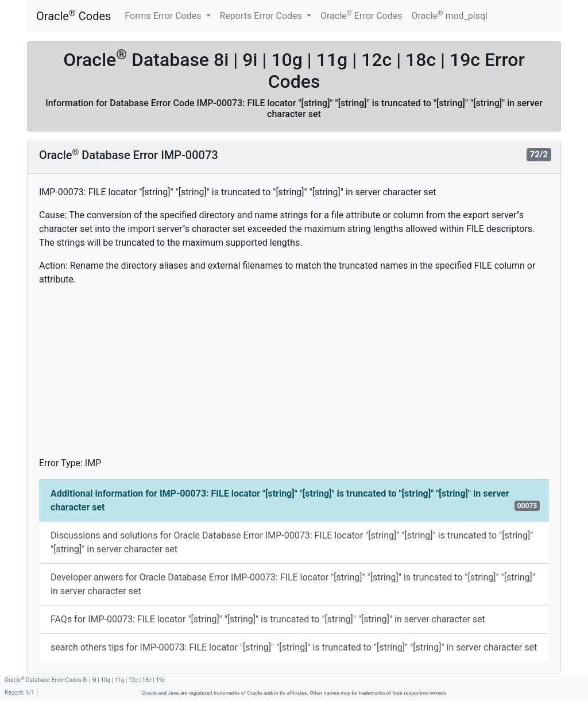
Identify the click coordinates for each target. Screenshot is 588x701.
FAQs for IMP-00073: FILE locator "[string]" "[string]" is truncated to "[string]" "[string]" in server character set (268, 619)
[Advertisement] (294, 376)
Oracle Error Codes (361, 15)
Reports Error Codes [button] (262, 16)
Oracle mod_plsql (449, 15)
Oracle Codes (73, 16)
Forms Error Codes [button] (164, 16)
